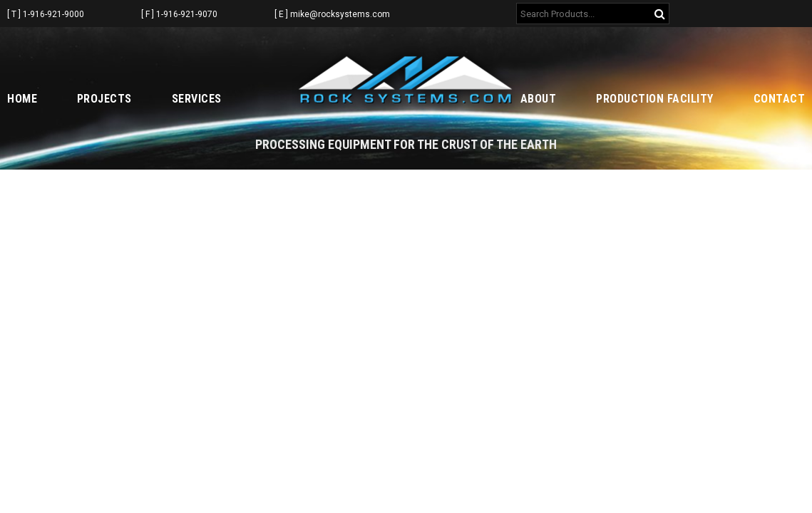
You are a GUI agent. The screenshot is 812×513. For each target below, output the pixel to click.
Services (197, 99)
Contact (780, 99)
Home (22, 99)
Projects (104, 99)
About (539, 99)
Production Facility (655, 99)
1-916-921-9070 (187, 14)
